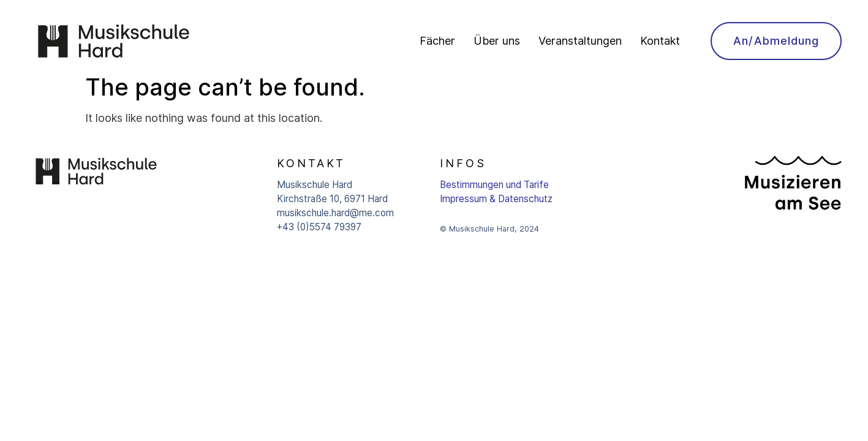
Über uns (497, 41)
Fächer (437, 41)
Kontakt (660, 41)
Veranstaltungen (580, 41)
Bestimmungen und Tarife (494, 185)
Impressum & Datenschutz (496, 199)
